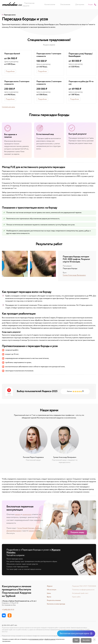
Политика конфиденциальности (82, 590)
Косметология (54, 4)
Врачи (47, 597)
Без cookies (85, 640)
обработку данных (50, 639)
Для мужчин (77, 4)
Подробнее (10, 72)
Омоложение (66, 4)
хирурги (18, 515)
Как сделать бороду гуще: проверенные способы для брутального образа (35, 562)
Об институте (50, 590)
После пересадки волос (16, 559)
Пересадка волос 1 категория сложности (47, 55)
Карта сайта (74, 597)
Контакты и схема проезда (55, 604)
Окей (75, 640)
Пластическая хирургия (38, 4)
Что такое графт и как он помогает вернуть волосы (26, 570)
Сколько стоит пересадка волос (19, 567)
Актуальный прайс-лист (79, 593)
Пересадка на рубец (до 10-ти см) (80, 83)
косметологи (29, 515)
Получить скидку (77, 533)
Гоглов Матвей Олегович (27, 529)
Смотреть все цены (9, 107)
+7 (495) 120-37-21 (9, 610)
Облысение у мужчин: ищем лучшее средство (24, 565)
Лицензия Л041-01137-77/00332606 (83, 586)
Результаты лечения (53, 600)
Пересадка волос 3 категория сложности (14, 83)
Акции (86, 4)
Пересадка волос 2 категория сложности (47, 83)
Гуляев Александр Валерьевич (74, 276)
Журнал (48, 586)
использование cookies (36, 639)
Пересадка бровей (13, 54)
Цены (47, 593)
